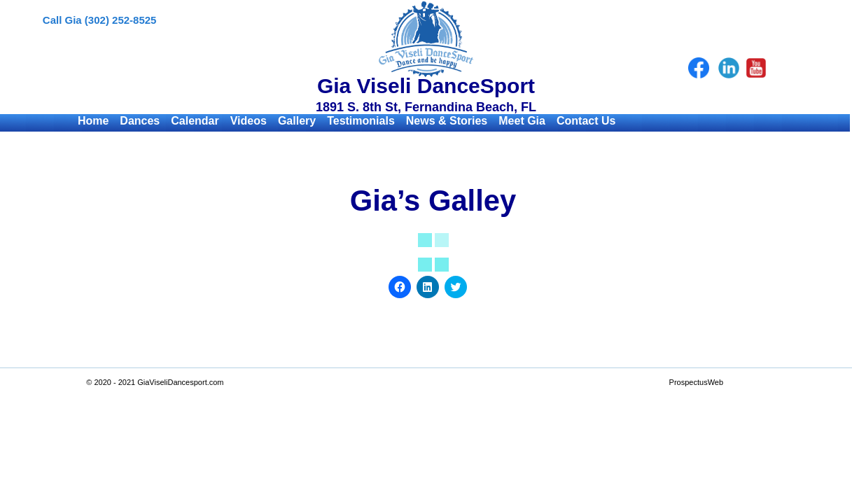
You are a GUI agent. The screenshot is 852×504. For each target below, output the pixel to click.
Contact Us (586, 121)
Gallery (297, 121)
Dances (140, 121)
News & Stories (447, 121)
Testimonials (361, 121)
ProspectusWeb (696, 382)
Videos (249, 121)
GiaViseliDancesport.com (180, 382)
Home (93, 121)
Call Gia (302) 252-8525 (100, 20)
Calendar (195, 121)
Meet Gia (522, 121)
